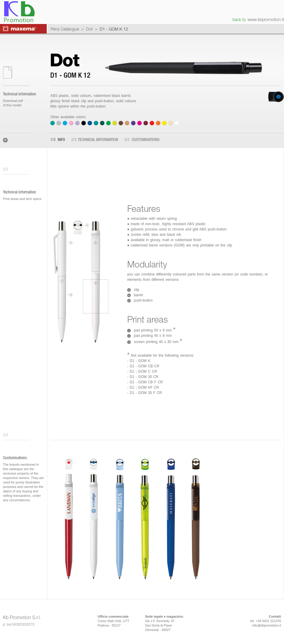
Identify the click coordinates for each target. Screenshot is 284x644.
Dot (89, 29)
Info (58, 140)
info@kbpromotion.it (267, 625)
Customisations (142, 140)
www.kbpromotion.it (266, 19)
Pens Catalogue (65, 29)
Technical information (95, 140)
